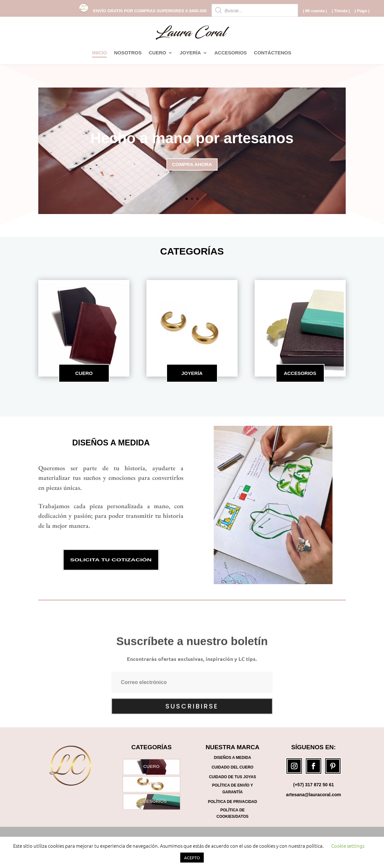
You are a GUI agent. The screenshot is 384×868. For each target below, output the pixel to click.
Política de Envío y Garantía (233, 789)
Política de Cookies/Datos (233, 813)
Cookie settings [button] (348, 846)
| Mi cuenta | (315, 11)
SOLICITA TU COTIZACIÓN (111, 560)
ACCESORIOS (231, 53)
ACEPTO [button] (192, 858)
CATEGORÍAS (192, 251)
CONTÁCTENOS (273, 53)
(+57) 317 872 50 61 (314, 785)
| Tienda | (341, 11)
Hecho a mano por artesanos (192, 141)
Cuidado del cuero (232, 767)
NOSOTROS (128, 53)
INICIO (99, 53)
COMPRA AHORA (192, 168)
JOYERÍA (190, 53)
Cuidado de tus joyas (232, 777)
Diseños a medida (111, 443)
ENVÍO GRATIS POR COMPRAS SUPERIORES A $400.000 (150, 11)
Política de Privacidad (233, 802)
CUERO (157, 53)
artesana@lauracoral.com (314, 795)
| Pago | (362, 11)
